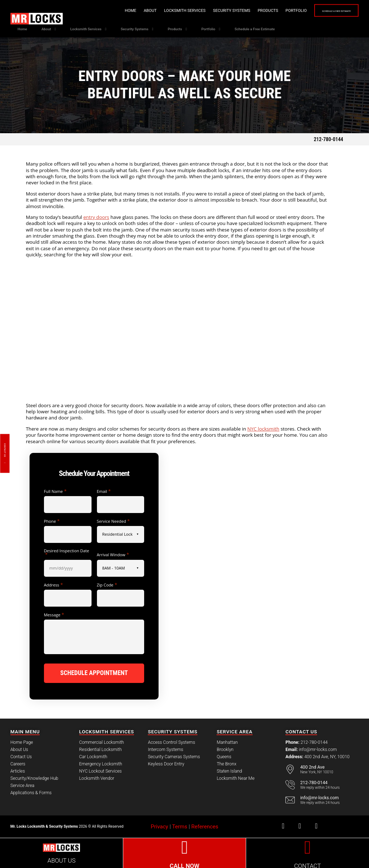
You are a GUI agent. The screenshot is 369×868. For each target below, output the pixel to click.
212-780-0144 (329, 139)
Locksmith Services (159, 11)
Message (54, 615)
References (205, 826)
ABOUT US (62, 859)
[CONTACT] (308, 846)
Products (243, 11)
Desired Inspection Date (67, 553)
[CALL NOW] (184, 846)
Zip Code (107, 585)
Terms (180, 826)
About (125, 11)
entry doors (96, 217)
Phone (52, 521)
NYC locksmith (263, 429)
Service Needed (114, 521)
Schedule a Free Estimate (324, 11)
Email (104, 491)
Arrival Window (113, 555)
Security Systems (206, 11)
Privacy (159, 826)
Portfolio (271, 11)
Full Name (55, 491)
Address (54, 585)
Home (105, 11)
